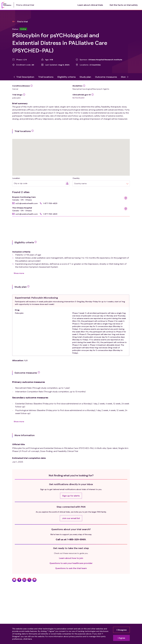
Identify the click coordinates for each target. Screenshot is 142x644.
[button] (25, 203)
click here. (28, 639)
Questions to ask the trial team (71, 568)
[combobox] (40, 183)
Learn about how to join (71, 558)
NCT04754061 (79, 98)
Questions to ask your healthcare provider (71, 563)
